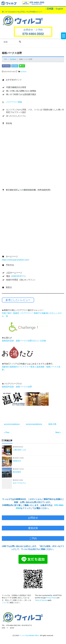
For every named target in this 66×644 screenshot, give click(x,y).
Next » (58, 432)
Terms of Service (41, 600)
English (59, 9)
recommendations (34, 424)
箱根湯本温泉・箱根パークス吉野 (17, 387)
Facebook (6, 66)
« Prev (7, 432)
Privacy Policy (51, 598)
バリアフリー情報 (14, 102)
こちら (4, 603)
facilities (24, 72)
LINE (22, 66)
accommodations (12, 424)
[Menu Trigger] (63, 36)
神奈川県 (52, 424)
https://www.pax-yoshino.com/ (16, 260)
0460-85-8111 (18, 276)
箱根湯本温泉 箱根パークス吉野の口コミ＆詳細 (24, 341)
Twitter (15, 66)
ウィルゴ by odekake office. (29, 635)
